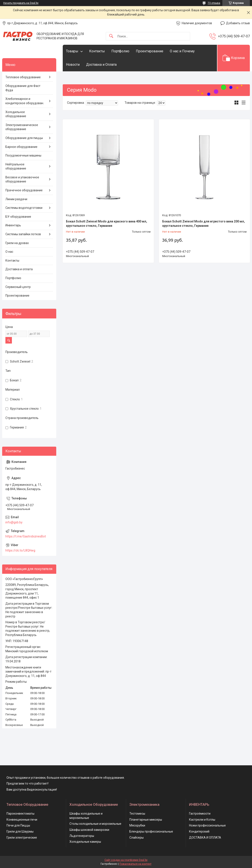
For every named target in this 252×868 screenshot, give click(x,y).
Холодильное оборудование (16, 114)
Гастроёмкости (200, 814)
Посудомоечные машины (23, 155)
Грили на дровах (17, 243)
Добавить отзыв (238, 23)
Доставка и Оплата (101, 65)
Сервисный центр (18, 287)
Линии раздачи (16, 199)
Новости (73, 65)
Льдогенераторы (82, 836)
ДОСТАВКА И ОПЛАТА (205, 838)
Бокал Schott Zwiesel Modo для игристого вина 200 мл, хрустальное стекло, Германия (204, 224)
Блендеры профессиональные (151, 831)
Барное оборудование (21, 147)
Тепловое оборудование (23, 77)
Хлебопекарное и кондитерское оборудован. (25, 101)
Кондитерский (199, 831)
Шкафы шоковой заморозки (89, 830)
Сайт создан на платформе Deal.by (126, 860)
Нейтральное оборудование (16, 166)
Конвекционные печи (22, 820)
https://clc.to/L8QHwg (20, 550)
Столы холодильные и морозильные (95, 824)
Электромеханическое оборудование (22, 127)
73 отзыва (214, 3)
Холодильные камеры (85, 842)
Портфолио (120, 51)
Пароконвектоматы (20, 814)
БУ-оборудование (18, 217)
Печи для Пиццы (18, 825)
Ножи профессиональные (207, 825)
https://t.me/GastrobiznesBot (26, 536)
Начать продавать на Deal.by (21, 3)
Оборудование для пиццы (24, 138)
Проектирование (150, 51)
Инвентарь (13, 225)
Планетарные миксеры (146, 820)
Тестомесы (137, 814)
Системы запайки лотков (23, 234)
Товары (72, 51)
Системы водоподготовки (24, 208)
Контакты (97, 51)
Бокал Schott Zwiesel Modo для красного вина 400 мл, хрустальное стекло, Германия (107, 224)
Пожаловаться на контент (135, 864)
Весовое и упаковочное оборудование (22, 179)
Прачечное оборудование (24, 190)
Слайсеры (136, 838)
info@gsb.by (14, 522)
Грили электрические (22, 838)
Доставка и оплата (19, 269)
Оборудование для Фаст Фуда (23, 88)
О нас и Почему (182, 51)
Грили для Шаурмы (20, 831)
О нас (9, 252)
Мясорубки (137, 825)
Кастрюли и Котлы (202, 820)
